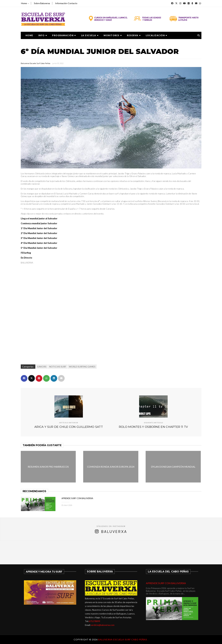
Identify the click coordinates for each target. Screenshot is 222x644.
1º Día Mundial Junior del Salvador (39, 228)
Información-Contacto (66, 3)
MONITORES (113, 35)
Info (43, 35)
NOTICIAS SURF (58, 367)
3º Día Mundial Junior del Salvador (39, 238)
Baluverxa (114, 532)
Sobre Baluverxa (42, 3)
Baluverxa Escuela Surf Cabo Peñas (35, 63)
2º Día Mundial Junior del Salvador (39, 233)
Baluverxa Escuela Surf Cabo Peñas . (123, 639)
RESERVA (134, 35)
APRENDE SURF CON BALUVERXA (77, 498)
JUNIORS (42, 367)
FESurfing (26, 253)
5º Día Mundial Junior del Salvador (39, 248)
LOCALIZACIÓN (157, 35)
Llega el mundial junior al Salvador (39, 218)
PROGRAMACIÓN (64, 35)
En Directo (26, 258)
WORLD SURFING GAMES (82, 367)
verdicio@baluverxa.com (103, 625)
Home (25, 3)
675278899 (94, 621)
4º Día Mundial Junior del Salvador (39, 243)
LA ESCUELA (90, 35)
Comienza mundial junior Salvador (39, 223)
